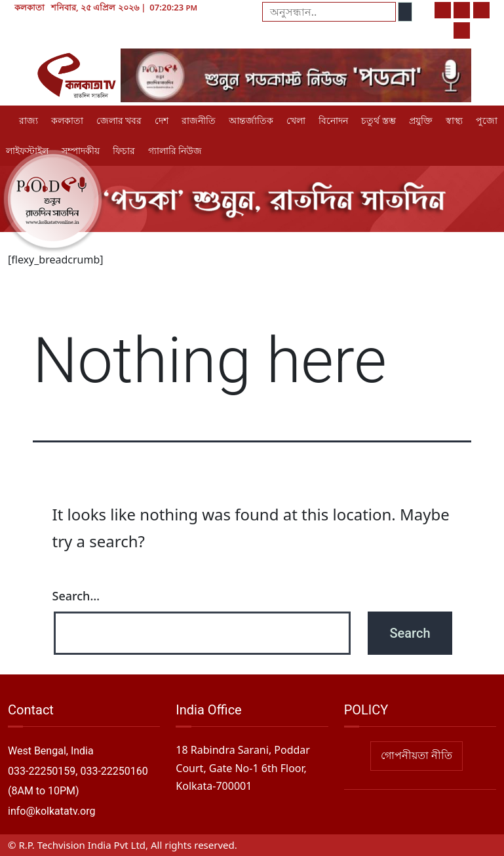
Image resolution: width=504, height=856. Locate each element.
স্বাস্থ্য (454, 121)
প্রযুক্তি (421, 121)
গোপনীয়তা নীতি (417, 755)
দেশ (162, 121)
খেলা (296, 121)
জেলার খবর (119, 121)
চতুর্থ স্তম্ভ (378, 121)
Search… (76, 596)
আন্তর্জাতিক (251, 121)
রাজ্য (29, 121)
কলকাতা (67, 121)
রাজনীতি (199, 121)
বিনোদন (333, 121)
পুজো (487, 121)
